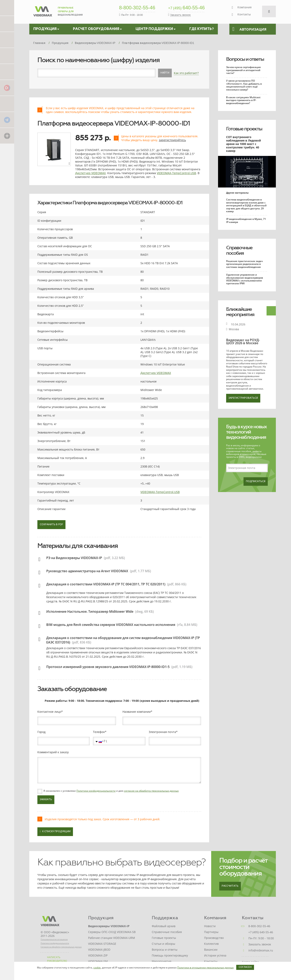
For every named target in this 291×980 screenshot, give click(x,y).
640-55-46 (186, 8)
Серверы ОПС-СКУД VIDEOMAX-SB (112, 932)
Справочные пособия (239, 250)
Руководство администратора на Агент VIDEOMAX (87, 571)
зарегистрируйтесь (172, 140)
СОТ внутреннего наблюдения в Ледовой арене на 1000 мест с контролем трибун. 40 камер (244, 144)
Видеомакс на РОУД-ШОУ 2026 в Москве (243, 342)
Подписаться (256, 481)
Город (41, 732)
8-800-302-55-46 (137, 8)
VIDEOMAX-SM (98, 961)
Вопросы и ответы (245, 59)
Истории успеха (215, 955)
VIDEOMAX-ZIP (98, 955)
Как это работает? (186, 73)
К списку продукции (55, 831)
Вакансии (211, 950)
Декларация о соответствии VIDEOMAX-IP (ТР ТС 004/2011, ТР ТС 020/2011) (106, 584)
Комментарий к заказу (53, 752)
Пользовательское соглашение (54, 939)
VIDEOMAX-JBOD (99, 950)
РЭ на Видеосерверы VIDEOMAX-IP (74, 558)
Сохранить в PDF (51, 525)
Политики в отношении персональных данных (205, 968)
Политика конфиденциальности (55, 943)
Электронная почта (162, 732)
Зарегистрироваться (243, 398)
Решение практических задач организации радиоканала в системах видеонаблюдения (245, 264)
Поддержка (165, 918)
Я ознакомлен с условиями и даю (111, 791)
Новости (210, 926)
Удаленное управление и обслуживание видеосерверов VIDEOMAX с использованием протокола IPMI (245, 279)
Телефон (99, 732)
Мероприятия (162, 961)
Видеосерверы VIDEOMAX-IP (109, 926)
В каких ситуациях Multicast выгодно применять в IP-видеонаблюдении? (243, 100)
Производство (214, 938)
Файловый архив (164, 926)
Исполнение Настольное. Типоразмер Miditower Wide (90, 611)
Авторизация (249, 29)
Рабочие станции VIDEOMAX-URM (112, 938)
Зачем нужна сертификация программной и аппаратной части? (243, 70)
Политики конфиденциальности (96, 791)
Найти (165, 73)
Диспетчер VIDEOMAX (90, 173)
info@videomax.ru (261, 950)
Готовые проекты (244, 129)
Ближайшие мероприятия (240, 312)
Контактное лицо (49, 712)
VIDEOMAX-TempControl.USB (176, 173)
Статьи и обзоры (163, 944)
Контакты (244, 14)
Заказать (46, 800)
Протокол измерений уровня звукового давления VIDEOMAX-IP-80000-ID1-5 (108, 667)
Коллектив (211, 944)
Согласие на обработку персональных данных (61, 947)
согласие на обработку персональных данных (151, 791)
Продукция (101, 918)
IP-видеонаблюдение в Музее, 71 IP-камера (246, 220)
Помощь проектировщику (170, 955)
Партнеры (211, 932)
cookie (97, 968)
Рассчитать (230, 886)
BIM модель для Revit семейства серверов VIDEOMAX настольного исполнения (111, 625)
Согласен (245, 967)
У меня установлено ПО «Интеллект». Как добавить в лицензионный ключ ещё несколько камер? (244, 85)
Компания (245, 7)
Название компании (137, 712)
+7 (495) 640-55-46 (261, 932)
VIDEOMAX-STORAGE (102, 944)
